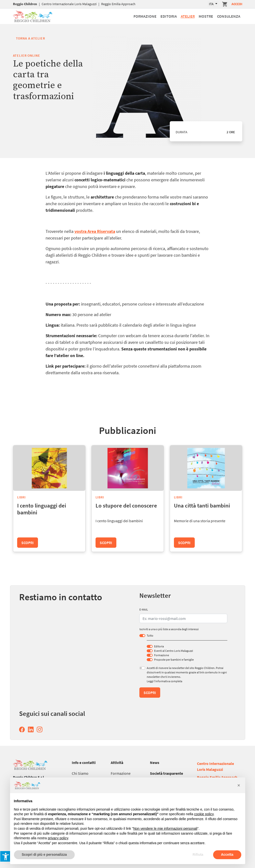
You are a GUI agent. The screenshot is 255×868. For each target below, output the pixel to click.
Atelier (188, 16)
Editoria (169, 16)
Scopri (28, 543)
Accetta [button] (227, 855)
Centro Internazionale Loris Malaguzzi (69, 4)
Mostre (206, 16)
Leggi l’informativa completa (164, 681)
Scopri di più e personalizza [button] (44, 855)
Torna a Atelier (30, 38)
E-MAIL (144, 609)
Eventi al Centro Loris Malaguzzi (174, 651)
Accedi (237, 4)
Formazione (145, 16)
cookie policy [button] (204, 814)
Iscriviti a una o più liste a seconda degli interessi (169, 629)
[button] (239, 785)
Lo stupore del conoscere (126, 505)
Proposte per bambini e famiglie (174, 660)
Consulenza (229, 16)
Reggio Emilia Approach (118, 4)
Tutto (150, 635)
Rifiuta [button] (198, 855)
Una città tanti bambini (202, 505)
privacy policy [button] (58, 838)
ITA (212, 4)
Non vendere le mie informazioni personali (165, 828)
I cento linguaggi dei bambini (42, 509)
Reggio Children (25, 4)
